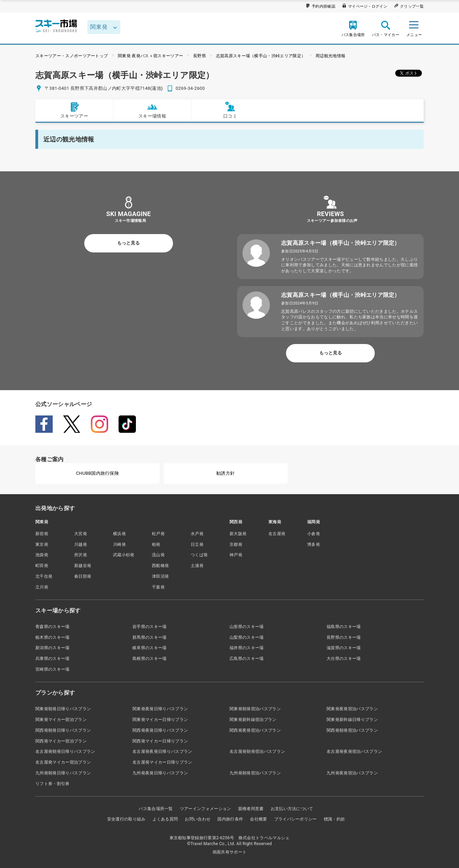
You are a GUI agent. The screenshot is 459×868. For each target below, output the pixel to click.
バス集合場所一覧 (156, 809)
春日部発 (83, 576)
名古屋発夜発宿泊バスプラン (354, 751)
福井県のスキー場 (247, 648)
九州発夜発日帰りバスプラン (160, 773)
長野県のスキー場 (344, 637)
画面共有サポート (230, 852)
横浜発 (119, 534)
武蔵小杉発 (124, 555)
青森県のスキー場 (53, 627)
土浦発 (197, 566)
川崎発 (119, 544)
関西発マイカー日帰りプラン (160, 741)
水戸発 (197, 534)
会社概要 (258, 819)
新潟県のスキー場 (53, 648)
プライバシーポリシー (296, 819)
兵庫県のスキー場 (53, 659)
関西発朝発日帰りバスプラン (63, 730)
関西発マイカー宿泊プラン (61, 741)
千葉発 (158, 587)
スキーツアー (74, 110)
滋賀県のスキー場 (344, 648)
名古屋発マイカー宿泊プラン (63, 762)
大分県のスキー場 (344, 659)
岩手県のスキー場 (150, 627)
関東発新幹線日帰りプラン (352, 720)
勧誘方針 (226, 473)
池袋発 (42, 555)
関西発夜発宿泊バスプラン (255, 730)
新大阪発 (238, 534)
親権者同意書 (251, 809)
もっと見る (128, 243)
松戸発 (158, 534)
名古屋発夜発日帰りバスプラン (162, 751)
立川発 (42, 587)
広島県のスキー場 (247, 659)
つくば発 (199, 555)
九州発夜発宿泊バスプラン (352, 773)
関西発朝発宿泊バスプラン (352, 730)
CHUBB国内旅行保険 (97, 473)
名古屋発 (277, 534)
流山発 (158, 555)
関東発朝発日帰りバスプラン (63, 709)
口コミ (230, 110)
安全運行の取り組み (126, 819)
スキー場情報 (152, 110)
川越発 (81, 544)
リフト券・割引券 (53, 784)
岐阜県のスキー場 (150, 648)
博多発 (314, 544)
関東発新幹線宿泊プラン (253, 720)
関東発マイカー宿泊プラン (61, 720)
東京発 (42, 544)
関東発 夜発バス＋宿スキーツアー (150, 56)
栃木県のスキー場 (53, 637)
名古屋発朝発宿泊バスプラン (257, 751)
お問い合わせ (198, 819)
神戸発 (236, 555)
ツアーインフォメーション (206, 809)
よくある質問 (165, 819)
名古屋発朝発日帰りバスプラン (65, 751)
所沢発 (81, 555)
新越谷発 (83, 566)
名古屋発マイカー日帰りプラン (162, 762)
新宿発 (42, 534)
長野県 (200, 56)
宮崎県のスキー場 (53, 669)
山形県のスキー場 (247, 627)
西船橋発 (160, 566)
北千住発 (44, 576)
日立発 (197, 544)
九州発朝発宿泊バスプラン (255, 773)
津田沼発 (160, 576)
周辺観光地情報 (330, 56)
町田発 (42, 566)
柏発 (156, 544)
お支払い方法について (292, 809)
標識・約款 (335, 819)
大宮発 (81, 534)
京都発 (236, 544)
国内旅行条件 (230, 819)
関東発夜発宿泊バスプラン (352, 709)
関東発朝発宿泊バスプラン (255, 709)
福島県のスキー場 (344, 627)
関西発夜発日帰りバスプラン (160, 730)
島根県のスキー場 (150, 659)
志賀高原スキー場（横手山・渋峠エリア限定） (261, 56)
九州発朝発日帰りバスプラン (63, 773)
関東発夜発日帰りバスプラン (160, 709)
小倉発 (314, 534)
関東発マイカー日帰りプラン (160, 720)
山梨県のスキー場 (247, 637)
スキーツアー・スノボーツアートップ (72, 56)
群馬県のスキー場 (150, 637)
